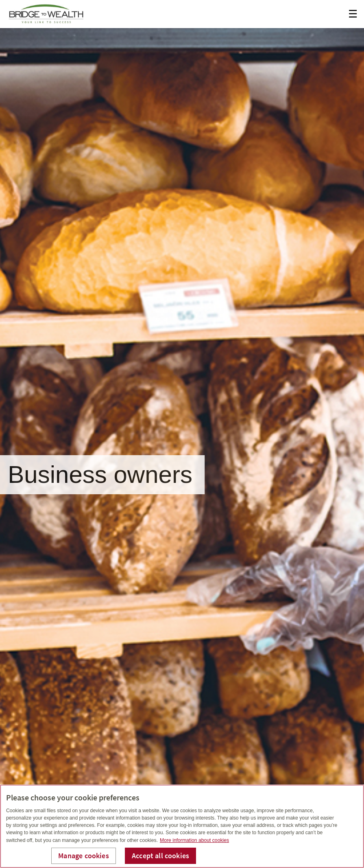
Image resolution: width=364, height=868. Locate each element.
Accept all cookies (160, 856)
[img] (182, 434)
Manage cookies (84, 856)
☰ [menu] (353, 14)
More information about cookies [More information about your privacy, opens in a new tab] (194, 840)
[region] (182, 826)
